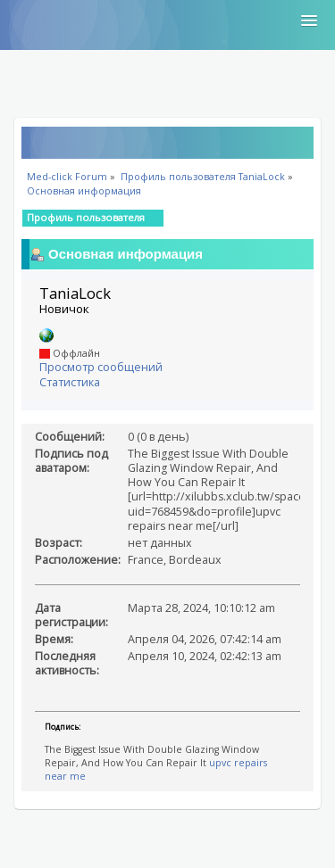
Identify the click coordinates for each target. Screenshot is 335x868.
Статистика (70, 382)
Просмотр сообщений (101, 367)
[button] (309, 21)
